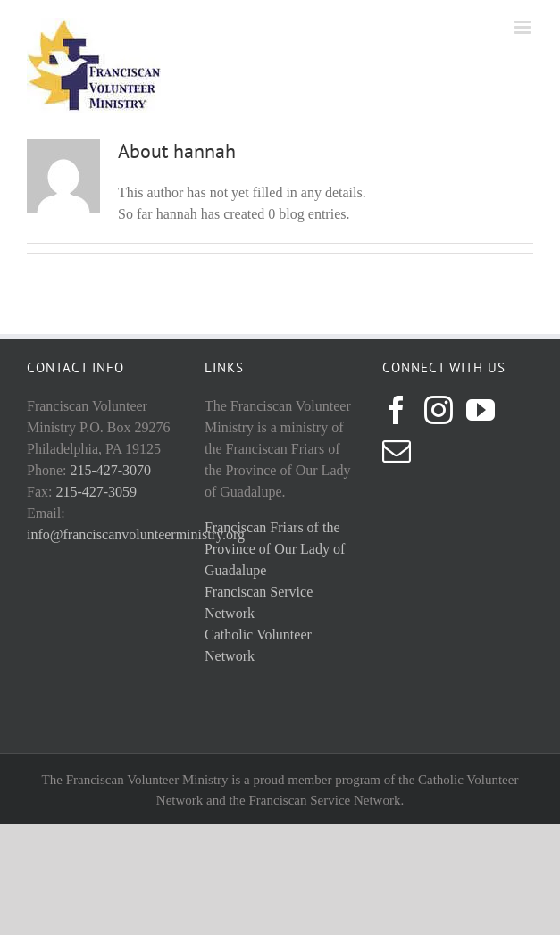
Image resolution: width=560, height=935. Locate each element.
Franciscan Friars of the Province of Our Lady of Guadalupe (275, 549)
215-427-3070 (110, 470)
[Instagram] (439, 410)
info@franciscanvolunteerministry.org (136, 534)
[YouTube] (481, 410)
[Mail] (397, 451)
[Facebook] (397, 410)
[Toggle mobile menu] (524, 27)
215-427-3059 (96, 492)
